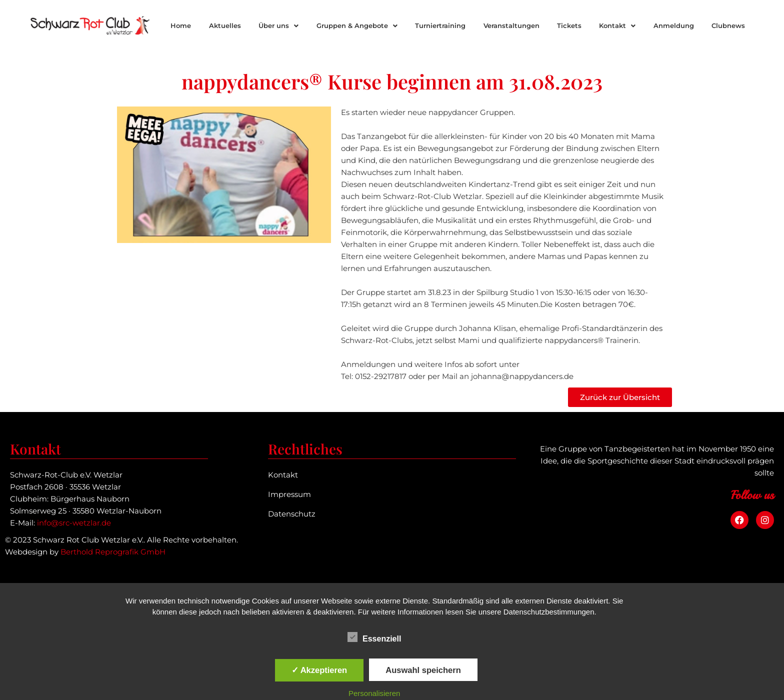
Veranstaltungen (511, 25)
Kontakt (617, 25)
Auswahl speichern (423, 670)
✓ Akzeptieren (319, 670)
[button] (278, 26)
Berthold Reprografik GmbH (113, 552)
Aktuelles (225, 25)
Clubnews (728, 25)
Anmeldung (674, 25)
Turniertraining (440, 25)
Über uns (278, 25)
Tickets (569, 25)
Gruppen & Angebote (357, 25)
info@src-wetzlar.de (74, 523)
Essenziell (374, 637)
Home (181, 25)
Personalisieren (374, 693)
